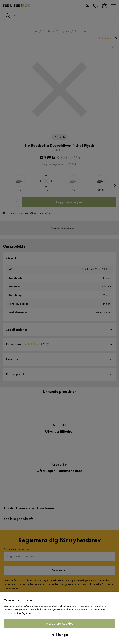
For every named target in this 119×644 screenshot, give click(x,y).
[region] (59, 618)
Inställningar (59, 635)
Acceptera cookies (59, 623)
